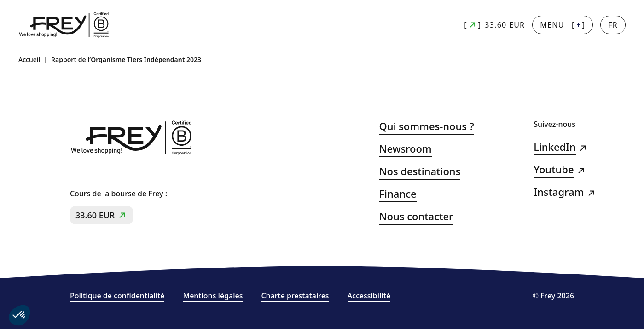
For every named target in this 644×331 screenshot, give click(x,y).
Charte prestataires (295, 296)
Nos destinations (420, 171)
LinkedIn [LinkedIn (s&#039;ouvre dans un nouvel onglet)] (555, 147)
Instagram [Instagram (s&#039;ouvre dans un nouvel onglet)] (559, 192)
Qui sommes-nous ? (426, 126)
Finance (397, 194)
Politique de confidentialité (117, 296)
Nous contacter (416, 216)
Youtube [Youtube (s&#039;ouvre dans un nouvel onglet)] (554, 169)
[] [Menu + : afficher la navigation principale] (563, 25)
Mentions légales (213, 296)
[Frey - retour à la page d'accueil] (64, 25)
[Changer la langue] (613, 25)
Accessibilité (369, 296)
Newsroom (405, 149)
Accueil (29, 60)
